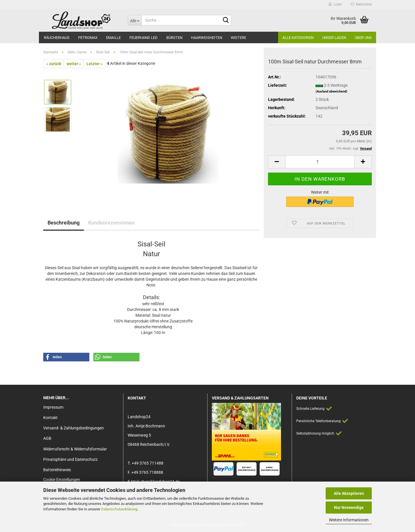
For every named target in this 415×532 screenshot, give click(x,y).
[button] (277, 162)
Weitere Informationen (349, 520)
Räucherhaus (57, 38)
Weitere (238, 38)
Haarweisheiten (207, 38)
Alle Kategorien (298, 38)
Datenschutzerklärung (119, 509)
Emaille (113, 38)
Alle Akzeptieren (349, 493)
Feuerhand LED (144, 38)
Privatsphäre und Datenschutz (70, 459)
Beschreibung (64, 223)
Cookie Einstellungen (62, 480)
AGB (47, 438)
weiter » (74, 64)
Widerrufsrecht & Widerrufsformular (75, 449)
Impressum (53, 407)
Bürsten (174, 38)
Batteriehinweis (57, 470)
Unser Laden (334, 38)
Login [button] (335, 4)
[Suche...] (135, 20)
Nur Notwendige (349, 508)
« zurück (54, 64)
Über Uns (363, 38)
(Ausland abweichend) (331, 92)
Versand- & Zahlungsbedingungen (73, 428)
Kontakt (50, 418)
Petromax (88, 38)
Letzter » (95, 64)
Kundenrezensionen (111, 223)
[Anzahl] (320, 162)
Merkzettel (361, 4)
